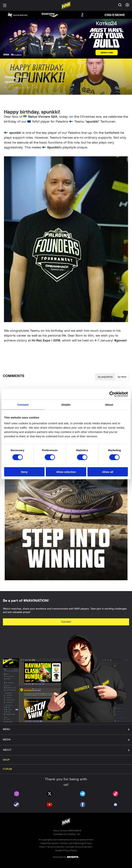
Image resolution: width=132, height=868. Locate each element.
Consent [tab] (23, 405)
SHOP (6, 760)
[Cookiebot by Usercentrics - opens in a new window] (112, 394)
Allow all (108, 472)
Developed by (66, 857)
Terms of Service (55, 847)
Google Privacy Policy (66, 850)
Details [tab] (66, 405)
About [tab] (109, 405)
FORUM (7, 769)
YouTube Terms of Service (79, 847)
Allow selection (66, 472)
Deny (24, 472)
